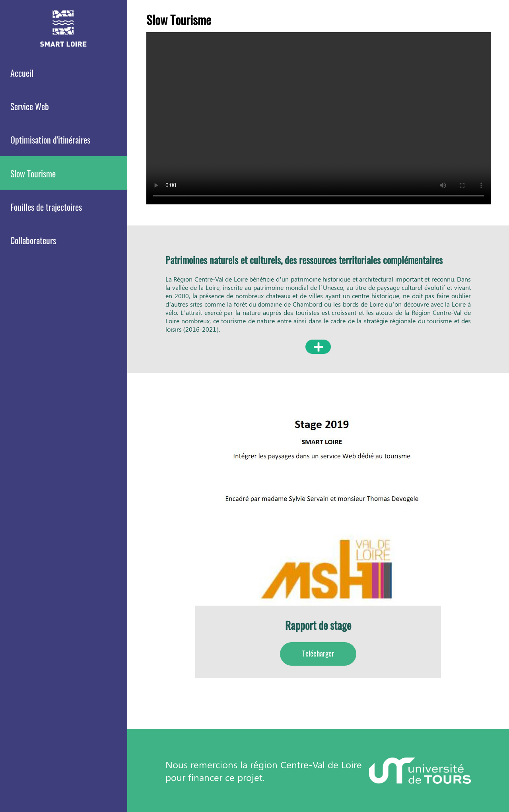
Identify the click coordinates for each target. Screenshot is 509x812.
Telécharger (318, 653)
